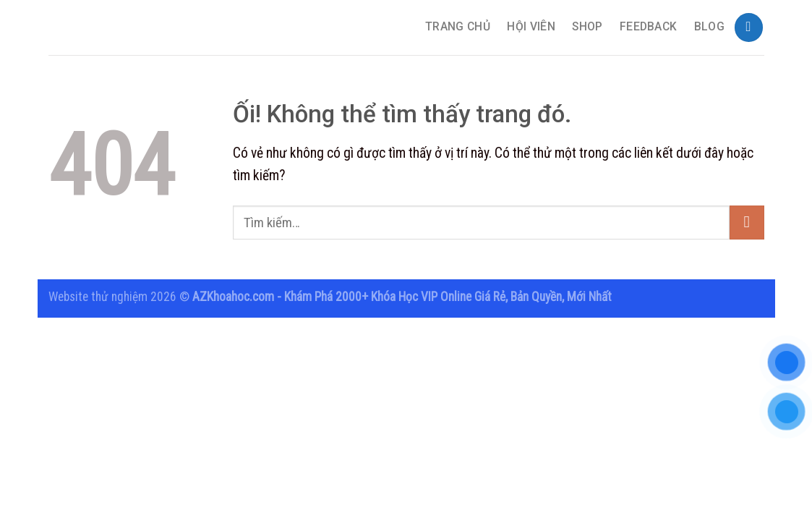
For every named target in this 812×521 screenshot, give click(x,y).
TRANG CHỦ (458, 27)
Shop (587, 27)
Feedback (649, 27)
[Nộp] (747, 223)
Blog (709, 27)
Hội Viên (531, 27)
